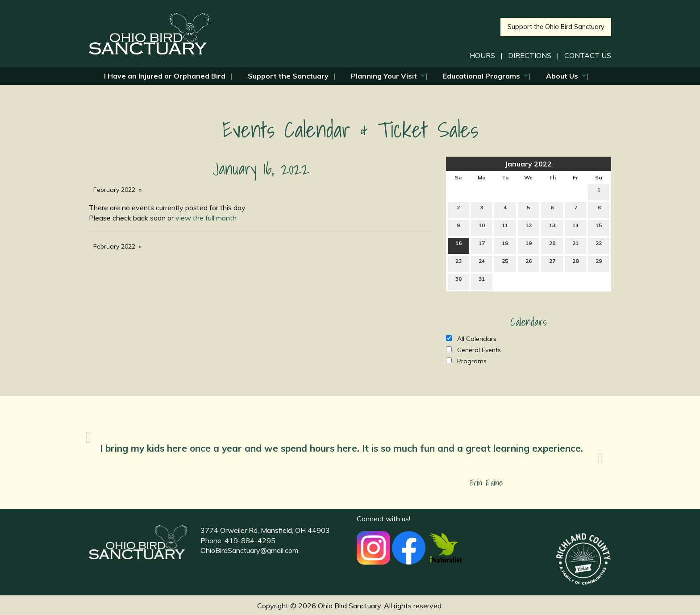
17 (482, 245)
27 (552, 263)
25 (505, 263)
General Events (473, 350)
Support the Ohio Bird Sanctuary (556, 27)
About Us (562, 76)
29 (599, 263)
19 (529, 245)
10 (482, 227)
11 (505, 227)
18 (505, 245)
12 (529, 227)
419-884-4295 (250, 540)
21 (575, 245)
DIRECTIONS (530, 55)
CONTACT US (588, 55)
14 (575, 227)
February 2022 (114, 190)
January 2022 (528, 164)
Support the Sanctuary (288, 76)
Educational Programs (481, 76)
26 (529, 263)
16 (458, 245)
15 (599, 227)
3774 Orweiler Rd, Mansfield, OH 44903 (265, 530)
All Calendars (471, 339)
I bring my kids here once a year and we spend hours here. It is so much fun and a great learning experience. (343, 448)
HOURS (482, 55)
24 (482, 263)
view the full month (206, 218)
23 (458, 263)
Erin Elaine (487, 483)
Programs (466, 361)
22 (599, 245)
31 (482, 281)
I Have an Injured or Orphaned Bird (165, 76)
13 (552, 227)
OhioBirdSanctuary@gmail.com (249, 550)
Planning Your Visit (384, 76)
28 (575, 263)
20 (552, 245)
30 (458, 281)
